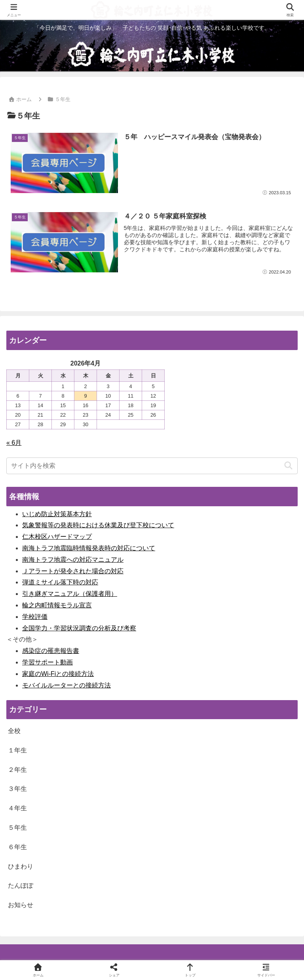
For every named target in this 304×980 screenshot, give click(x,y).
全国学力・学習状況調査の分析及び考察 (79, 628)
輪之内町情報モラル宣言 (57, 605)
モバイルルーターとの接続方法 (66, 685)
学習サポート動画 (47, 662)
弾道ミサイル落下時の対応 (60, 582)
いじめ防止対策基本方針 (57, 514)
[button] (288, 466)
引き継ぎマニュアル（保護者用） (70, 594)
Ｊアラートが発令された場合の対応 (73, 571)
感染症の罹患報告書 (51, 651)
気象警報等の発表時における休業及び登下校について (98, 525)
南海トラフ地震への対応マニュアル (73, 560)
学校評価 (35, 617)
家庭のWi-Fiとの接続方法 (58, 674)
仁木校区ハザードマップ (57, 537)
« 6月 (14, 443)
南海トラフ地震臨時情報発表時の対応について (89, 548)
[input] (152, 466)
